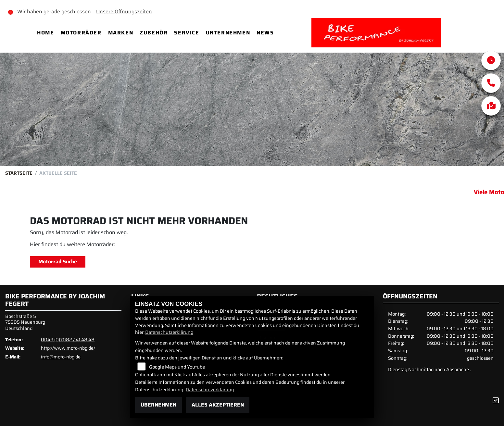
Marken (121, 33)
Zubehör (154, 33)
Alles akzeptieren (218, 405)
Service (187, 33)
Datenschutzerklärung (169, 332)
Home (45, 33)
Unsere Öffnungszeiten (124, 12)
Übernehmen (158, 405)
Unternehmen (228, 33)
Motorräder (81, 33)
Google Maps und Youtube (177, 367)
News (265, 33)
